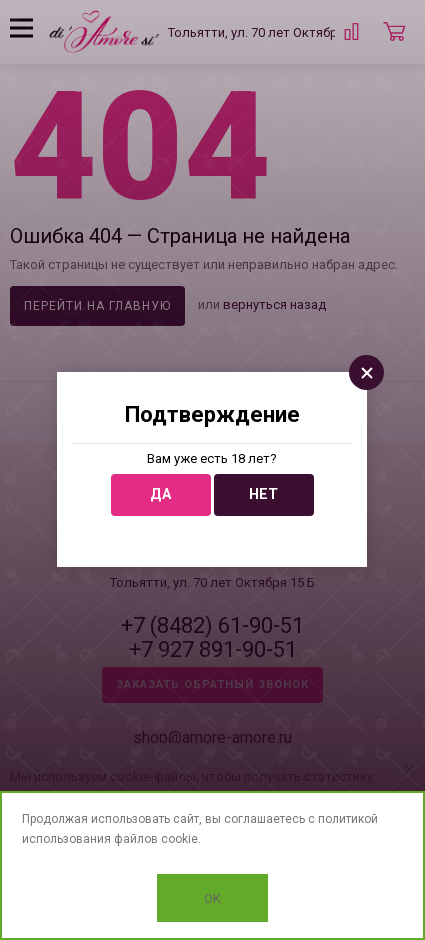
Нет (263, 494)
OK (212, 898)
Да (160, 494)
